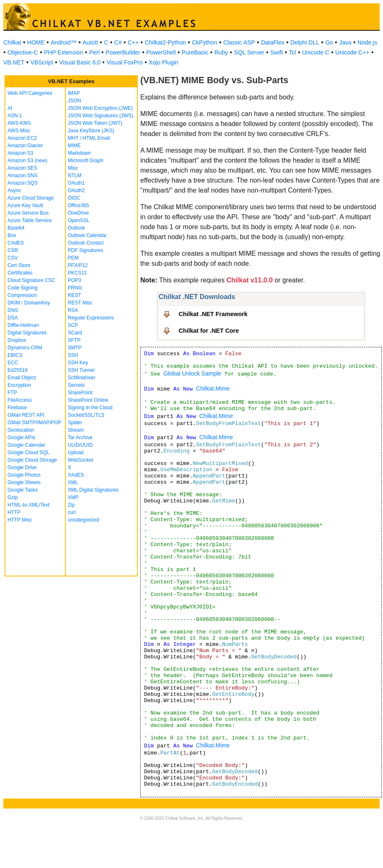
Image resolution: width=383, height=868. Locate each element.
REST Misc (80, 303)
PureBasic (195, 52)
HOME (36, 42)
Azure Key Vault (25, 205)
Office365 (78, 205)
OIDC (74, 198)
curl (72, 512)
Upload (76, 453)
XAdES (76, 475)
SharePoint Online (88, 400)
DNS (13, 310)
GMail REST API (26, 415)
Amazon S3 (20, 153)
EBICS (15, 355)
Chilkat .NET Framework (213, 314)
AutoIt (91, 42)
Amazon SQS (23, 183)
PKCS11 (77, 273)
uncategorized (83, 520)
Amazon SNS (22, 176)
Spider (75, 423)
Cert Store (19, 265)
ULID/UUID (80, 445)
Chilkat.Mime (213, 388)
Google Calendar (26, 445)
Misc (73, 168)
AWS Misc (19, 131)
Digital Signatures (27, 333)
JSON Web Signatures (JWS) (101, 116)
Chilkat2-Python (165, 42)
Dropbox (17, 340)
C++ (133, 42)
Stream (76, 430)
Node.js (367, 42)
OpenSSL (79, 220)
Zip (71, 505)
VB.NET (14, 62)
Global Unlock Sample (193, 373)
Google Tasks (23, 490)
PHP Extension (64, 52)
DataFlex (273, 42)
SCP (73, 325)
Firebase (17, 408)
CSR (13, 250)
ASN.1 (15, 116)
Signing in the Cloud (90, 408)
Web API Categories (30, 93)
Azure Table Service (30, 220)
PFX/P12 (78, 265)
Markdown (79, 153)
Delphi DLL (305, 42)
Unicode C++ (353, 52)
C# (118, 42)
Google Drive (22, 467)
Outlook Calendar (87, 235)
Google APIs (21, 438)
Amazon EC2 (22, 138)
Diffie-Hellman (23, 325)
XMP (73, 497)
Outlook (76, 228)
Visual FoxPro (125, 62)
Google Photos (24, 475)
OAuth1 (76, 183)
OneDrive (78, 213)
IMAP (74, 93)
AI (10, 108)
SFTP (74, 340)
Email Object (22, 378)
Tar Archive (80, 438)
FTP (12, 393)
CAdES (16, 243)
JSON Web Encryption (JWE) (100, 108)
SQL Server (249, 52)
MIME (74, 146)
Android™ (64, 42)
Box (12, 235)
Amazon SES (22, 168)
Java (345, 42)
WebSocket (81, 460)
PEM (73, 258)
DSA (13, 318)
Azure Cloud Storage (31, 198)
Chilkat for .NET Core (209, 331)
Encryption (19, 385)
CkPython (205, 42)
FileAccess (20, 400)
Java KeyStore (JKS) (91, 131)
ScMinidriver (82, 378)
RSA (73, 310)
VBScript (42, 62)
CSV (13, 258)
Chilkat (12, 42)
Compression (22, 295)
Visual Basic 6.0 (80, 62)
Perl (94, 52)
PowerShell (161, 52)
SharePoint (80, 393)
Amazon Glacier (25, 146)
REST (75, 295)
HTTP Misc (20, 520)
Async (14, 190)
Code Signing (22, 288)
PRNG (75, 288)
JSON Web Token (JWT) (95, 123)
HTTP (14, 512)
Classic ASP (239, 42)
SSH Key (78, 363)
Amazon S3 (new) (27, 161)
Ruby (221, 52)
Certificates (20, 273)
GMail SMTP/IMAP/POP (34, 423)
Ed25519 (17, 370)
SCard (75, 333)
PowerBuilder (123, 52)
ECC (13, 363)
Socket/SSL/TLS (86, 415)
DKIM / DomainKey (29, 303)
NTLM (75, 176)
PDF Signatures (86, 250)
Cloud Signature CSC (31, 280)
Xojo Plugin (163, 62)
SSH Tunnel (81, 370)
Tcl (292, 52)
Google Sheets (24, 482)
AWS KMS (19, 123)
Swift (276, 52)
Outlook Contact (86, 243)
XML (73, 482)
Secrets (76, 385)
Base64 (16, 228)
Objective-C (23, 52)
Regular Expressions (91, 318)
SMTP (75, 348)
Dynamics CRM (25, 348)
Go (329, 42)
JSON (75, 101)
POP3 (75, 280)
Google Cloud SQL (29, 453)
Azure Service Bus (28, 213)
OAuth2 (76, 190)
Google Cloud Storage (32, 460)
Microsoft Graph (86, 161)
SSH (73, 355)
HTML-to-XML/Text (29, 505)
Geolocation (21, 430)
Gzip (13, 497)
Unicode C (316, 52)
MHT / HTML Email (89, 138)
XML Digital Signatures (93, 490)
